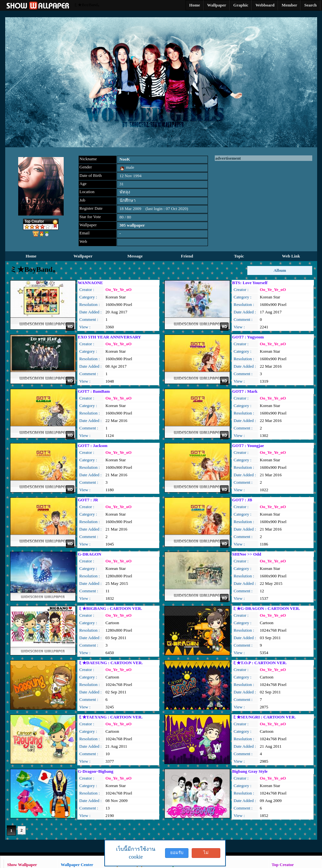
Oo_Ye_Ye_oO (119, 289)
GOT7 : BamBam (94, 391)
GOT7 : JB (242, 500)
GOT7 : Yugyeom (248, 337)
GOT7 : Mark (245, 391)
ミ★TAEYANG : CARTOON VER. (110, 717)
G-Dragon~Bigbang (96, 771)
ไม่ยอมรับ (206, 854)
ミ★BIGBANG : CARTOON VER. (110, 608)
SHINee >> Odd (247, 554)
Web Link (291, 256)
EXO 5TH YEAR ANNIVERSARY (109, 337)
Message (135, 256)
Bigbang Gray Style (250, 771)
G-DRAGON (90, 554)
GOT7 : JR (88, 500)
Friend (187, 256)
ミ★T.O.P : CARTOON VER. (260, 663)
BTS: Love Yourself (250, 283)
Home (31, 256)
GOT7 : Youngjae (248, 446)
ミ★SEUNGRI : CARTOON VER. (264, 717)
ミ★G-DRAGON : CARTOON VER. (266, 608)
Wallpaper (83, 256)
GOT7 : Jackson (93, 446)
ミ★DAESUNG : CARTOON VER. (110, 663)
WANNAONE (90, 283)
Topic (239, 256)
